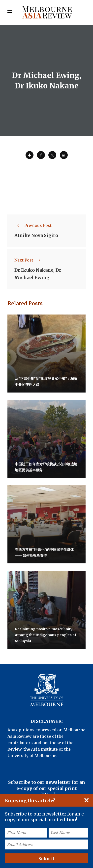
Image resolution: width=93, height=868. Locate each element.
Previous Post (33, 225)
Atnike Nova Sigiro (36, 235)
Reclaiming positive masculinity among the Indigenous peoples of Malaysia (46, 635)
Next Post (29, 260)
